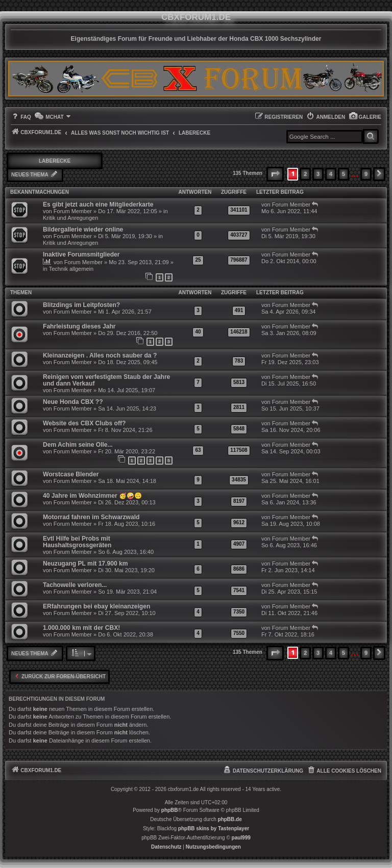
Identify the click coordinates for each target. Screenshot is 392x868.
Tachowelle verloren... (75, 585)
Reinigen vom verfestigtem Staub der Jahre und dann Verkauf (106, 380)
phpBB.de (230, 819)
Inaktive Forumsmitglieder (81, 254)
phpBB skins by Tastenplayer (214, 828)
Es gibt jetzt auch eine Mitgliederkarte (98, 205)
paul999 (241, 838)
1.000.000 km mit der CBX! (81, 628)
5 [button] (344, 174)
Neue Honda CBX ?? (73, 402)
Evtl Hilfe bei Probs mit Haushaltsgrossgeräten (77, 542)
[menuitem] (365, 117)
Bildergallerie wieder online (83, 229)
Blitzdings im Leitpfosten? (81, 305)
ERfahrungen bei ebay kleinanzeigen (96, 606)
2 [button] (305, 174)
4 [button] (331, 174)
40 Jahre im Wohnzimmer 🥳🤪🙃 (92, 496)
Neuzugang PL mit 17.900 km (85, 564)
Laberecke (55, 161)
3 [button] (318, 174)
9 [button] (366, 174)
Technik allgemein (71, 269)
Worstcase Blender (71, 474)
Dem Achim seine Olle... (78, 445)
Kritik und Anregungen (70, 218)
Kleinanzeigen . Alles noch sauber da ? (100, 355)
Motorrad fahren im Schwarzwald (91, 517)
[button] (275, 174)
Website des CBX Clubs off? (84, 423)
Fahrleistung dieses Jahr (79, 326)
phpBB (170, 810)
